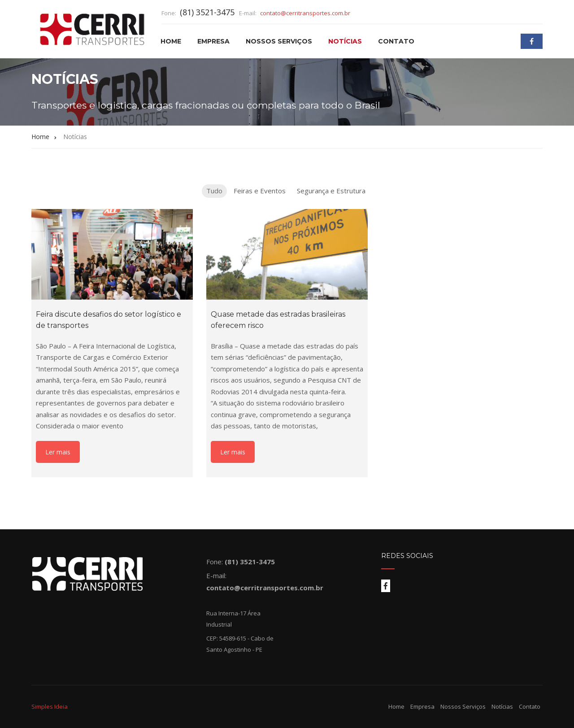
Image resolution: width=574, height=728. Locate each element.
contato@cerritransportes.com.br (305, 13)
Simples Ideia (50, 706)
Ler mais (58, 452)
